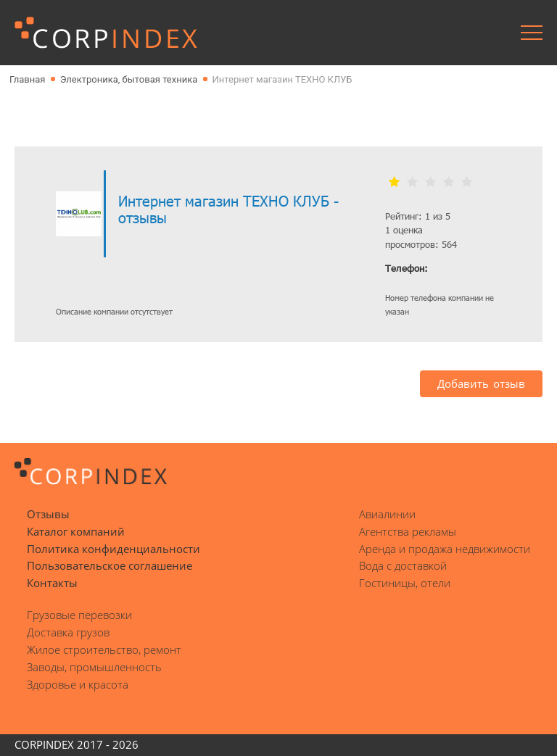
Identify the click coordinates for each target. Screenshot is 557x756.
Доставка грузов (68, 632)
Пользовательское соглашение (110, 565)
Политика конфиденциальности (114, 549)
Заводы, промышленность (94, 667)
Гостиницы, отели (405, 583)
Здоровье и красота (78, 684)
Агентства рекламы (408, 531)
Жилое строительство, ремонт (104, 649)
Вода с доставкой (403, 565)
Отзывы (48, 514)
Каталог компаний (76, 531)
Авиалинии (387, 514)
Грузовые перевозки (79, 615)
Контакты (52, 583)
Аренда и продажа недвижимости (445, 549)
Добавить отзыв (481, 383)
